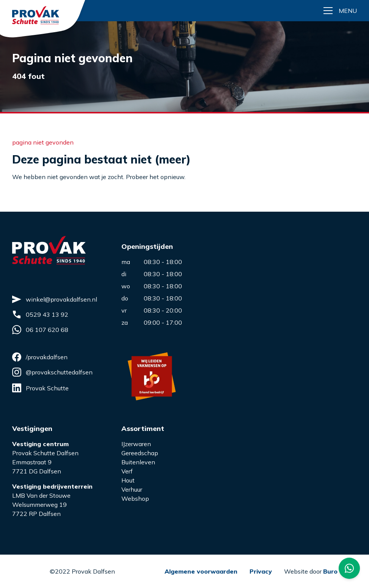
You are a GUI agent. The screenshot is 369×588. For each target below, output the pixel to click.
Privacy (261, 571)
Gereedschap (140, 453)
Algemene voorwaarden (201, 571)
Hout (128, 480)
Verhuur (132, 489)
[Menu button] (340, 11)
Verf (127, 471)
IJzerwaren (136, 444)
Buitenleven (138, 462)
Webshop (135, 498)
